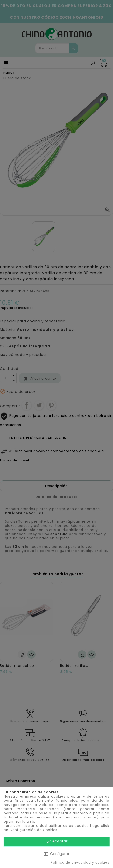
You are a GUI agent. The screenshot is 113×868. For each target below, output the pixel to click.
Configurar (57, 854)
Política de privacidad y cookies (80, 862)
